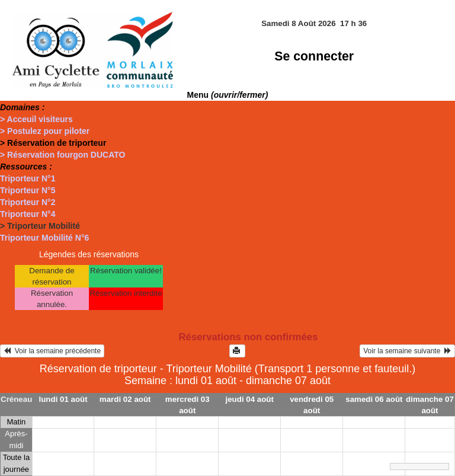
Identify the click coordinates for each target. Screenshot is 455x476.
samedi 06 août (374, 399)
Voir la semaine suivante (407, 351)
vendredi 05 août (312, 405)
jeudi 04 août (249, 399)
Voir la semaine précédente (52, 351)
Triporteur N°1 (28, 178)
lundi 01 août (63, 399)
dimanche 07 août (430, 405)
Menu (228, 95)
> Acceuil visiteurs (36, 119)
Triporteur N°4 (28, 214)
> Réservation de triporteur (53, 143)
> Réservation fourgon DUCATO (63, 155)
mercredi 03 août (188, 405)
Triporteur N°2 (28, 202)
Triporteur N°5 (28, 190)
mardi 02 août (125, 399)
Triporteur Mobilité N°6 (44, 238)
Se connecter (314, 56)
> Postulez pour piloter (45, 131)
